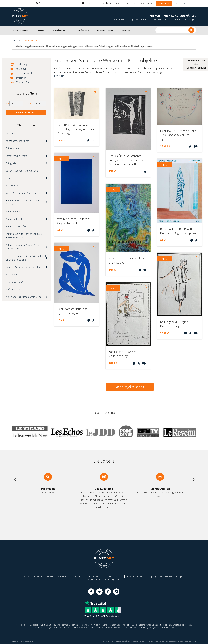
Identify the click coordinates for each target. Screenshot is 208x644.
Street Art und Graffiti (16, 156)
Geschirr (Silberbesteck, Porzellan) (24, 267)
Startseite (16, 40)
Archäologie (12, 274)
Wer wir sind (29, 576)
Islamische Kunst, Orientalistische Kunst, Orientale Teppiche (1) (164, 625)
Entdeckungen (13, 148)
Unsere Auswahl (24, 73)
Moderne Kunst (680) (62, 628)
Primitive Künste (14, 211)
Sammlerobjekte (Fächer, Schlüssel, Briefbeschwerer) (24, 236)
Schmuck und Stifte (16, 226)
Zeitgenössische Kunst (17, 141)
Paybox (185, 641)
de (185, 3)
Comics (9, 178)
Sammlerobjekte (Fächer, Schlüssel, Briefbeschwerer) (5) (98, 628)
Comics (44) (97, 625)
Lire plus (59, 76)
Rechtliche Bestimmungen (172, 576)
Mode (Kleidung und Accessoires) (23, 193)
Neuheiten (21, 69)
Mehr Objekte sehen (130, 387)
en (180, 3)
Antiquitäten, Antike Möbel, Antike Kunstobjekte (23, 247)
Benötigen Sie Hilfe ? (46, 576)
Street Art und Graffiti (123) (136, 628)
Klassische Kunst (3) (43, 628)
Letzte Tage (22, 64)
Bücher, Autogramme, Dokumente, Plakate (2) (70, 625)
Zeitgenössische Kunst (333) (162, 628)
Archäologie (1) (22, 625)
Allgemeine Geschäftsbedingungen (104, 579)
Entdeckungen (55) (112, 625)
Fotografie (11, 163)
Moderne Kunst (13, 133)
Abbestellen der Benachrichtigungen (142, 576)
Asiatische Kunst (14, 219)
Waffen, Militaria (14, 289)
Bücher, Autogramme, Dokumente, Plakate (24, 202)
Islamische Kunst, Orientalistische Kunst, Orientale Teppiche (26, 258)
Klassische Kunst (14, 185)
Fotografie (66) (128, 625)
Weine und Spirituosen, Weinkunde (24, 297)
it (189, 3)
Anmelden (164, 3)
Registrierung (146, 3)
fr (176, 3)
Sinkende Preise (24, 82)
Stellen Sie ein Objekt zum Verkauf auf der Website (80, 576)
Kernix (193, 641)
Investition (21, 78)
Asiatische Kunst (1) (39, 625)
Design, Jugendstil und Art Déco (22, 171)
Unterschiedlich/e (15, 282)
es (193, 3)
